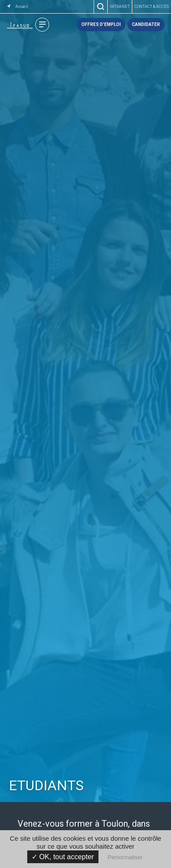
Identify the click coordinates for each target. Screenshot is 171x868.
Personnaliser (125, 857)
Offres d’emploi (101, 24)
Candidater (146, 24)
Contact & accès (152, 7)
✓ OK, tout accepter (63, 857)
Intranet (120, 7)
